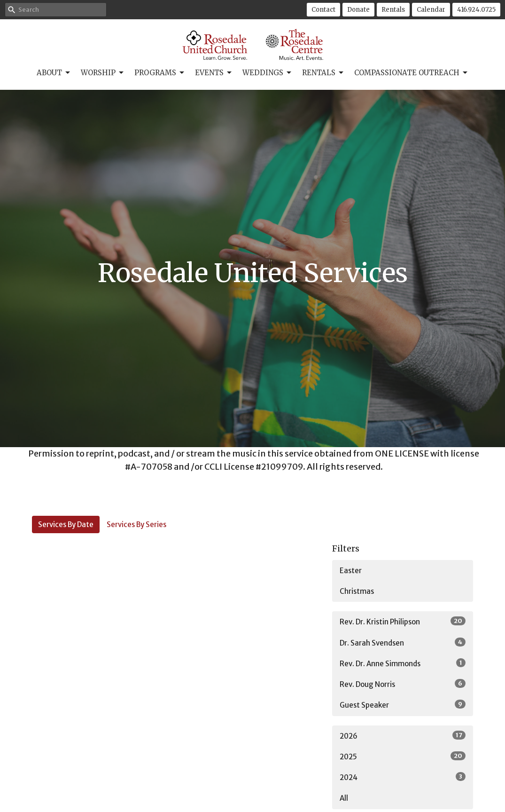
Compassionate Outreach (412, 73)
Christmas (357, 591)
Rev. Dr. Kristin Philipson (403, 621)
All (344, 798)
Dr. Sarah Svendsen (403, 643)
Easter (351, 571)
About (54, 73)
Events (214, 73)
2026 (403, 736)
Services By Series (136, 524)
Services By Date (66, 524)
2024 (403, 777)
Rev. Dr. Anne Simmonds (403, 663)
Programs (160, 73)
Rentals (393, 10)
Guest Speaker (403, 705)
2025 (403, 756)
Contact (323, 10)
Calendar (431, 10)
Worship (103, 73)
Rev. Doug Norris (403, 684)
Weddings (268, 73)
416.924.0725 (476, 10)
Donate (358, 10)
